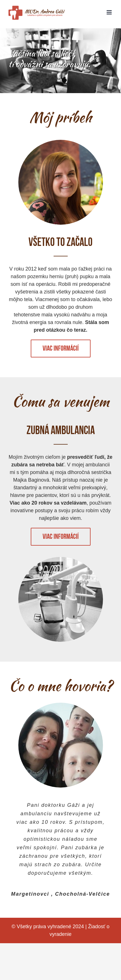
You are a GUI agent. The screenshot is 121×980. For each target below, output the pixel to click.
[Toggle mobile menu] (110, 12)
